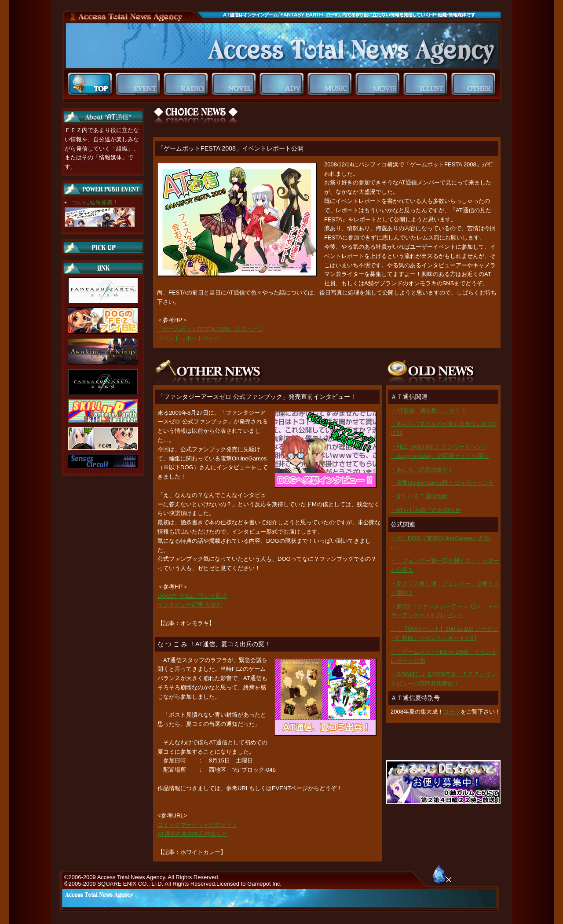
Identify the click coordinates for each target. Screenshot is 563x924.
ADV (283, 84)
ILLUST (427, 84)
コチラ (452, 712)
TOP (92, 84)
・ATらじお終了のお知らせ (426, 510)
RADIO (188, 84)
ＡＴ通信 (282, 46)
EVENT (140, 84)
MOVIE (379, 84)
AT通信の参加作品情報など (192, 834)
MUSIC (331, 84)
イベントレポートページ (188, 338)
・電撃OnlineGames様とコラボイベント (442, 483)
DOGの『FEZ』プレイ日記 (192, 596)
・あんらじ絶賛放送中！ (422, 469)
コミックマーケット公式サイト (197, 825)
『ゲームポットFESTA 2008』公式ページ (210, 329)
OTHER (475, 84)
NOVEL (236, 84)
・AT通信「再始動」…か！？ (428, 410)
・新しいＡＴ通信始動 (419, 496)
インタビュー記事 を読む (190, 605)
